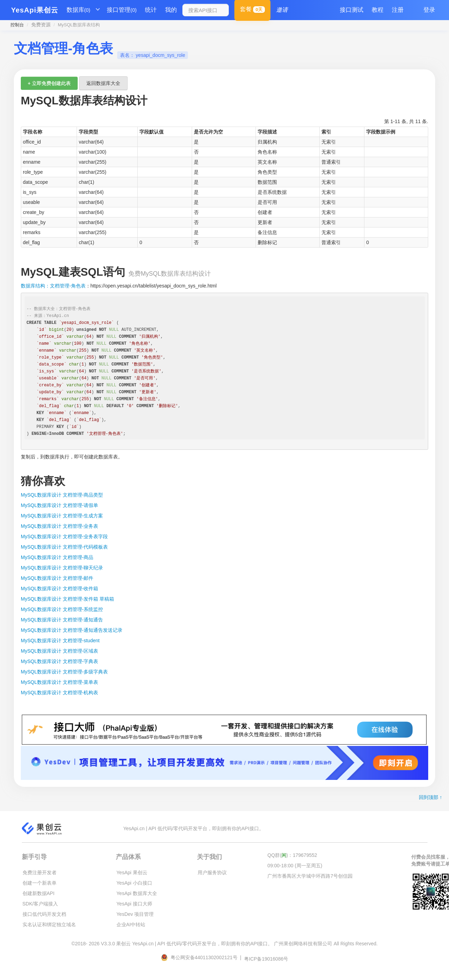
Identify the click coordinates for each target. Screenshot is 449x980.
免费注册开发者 (40, 872)
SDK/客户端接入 (40, 904)
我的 (171, 10)
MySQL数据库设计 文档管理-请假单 (59, 505)
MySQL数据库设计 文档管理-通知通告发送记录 (72, 630)
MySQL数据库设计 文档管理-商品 (57, 557)
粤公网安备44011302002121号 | (202, 957)
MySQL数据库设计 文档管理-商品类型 (62, 495)
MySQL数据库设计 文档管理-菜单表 (59, 682)
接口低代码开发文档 (44, 914)
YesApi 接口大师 (134, 904)
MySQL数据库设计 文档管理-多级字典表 (64, 672)
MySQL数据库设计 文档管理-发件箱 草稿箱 (67, 599)
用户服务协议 (212, 872)
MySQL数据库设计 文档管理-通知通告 (62, 620)
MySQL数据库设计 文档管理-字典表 (59, 661)
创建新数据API (39, 893)
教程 (378, 10)
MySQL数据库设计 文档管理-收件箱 (59, 588)
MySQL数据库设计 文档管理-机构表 (59, 693)
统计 (151, 10)
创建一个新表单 (40, 883)
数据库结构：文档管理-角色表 (53, 286)
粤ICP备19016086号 (266, 959)
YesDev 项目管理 (135, 914)
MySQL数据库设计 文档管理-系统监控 (62, 609)
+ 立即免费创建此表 (49, 83)
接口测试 (352, 10)
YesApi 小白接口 (134, 883)
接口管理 (122, 10)
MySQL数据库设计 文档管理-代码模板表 (64, 547)
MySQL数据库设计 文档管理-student (60, 641)
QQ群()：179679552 (292, 855)
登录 (429, 10)
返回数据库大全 (103, 83)
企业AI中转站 (131, 925)
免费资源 (41, 25)
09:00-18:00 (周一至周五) (295, 866)
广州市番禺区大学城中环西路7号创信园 (310, 876)
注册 (398, 10)
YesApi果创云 (35, 10)
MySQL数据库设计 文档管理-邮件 (57, 578)
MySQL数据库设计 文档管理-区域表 (59, 651)
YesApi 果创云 (132, 872)
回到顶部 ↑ (430, 797)
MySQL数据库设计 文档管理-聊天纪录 (62, 568)
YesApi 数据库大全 (137, 893)
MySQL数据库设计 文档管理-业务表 (59, 526)
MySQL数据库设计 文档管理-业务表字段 (64, 536)
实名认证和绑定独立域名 (49, 925)
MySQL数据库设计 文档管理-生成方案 (62, 516)
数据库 (79, 10)
